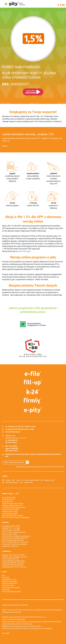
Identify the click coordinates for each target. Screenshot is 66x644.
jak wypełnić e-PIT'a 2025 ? (11, 526)
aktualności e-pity (8, 586)
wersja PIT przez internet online (13, 503)
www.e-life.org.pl (24, 251)
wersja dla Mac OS (8, 499)
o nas (18, 480)
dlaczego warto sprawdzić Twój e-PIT (15, 557)
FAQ (4, 576)
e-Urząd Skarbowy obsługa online (13, 561)
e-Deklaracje (6, 551)
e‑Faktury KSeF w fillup (10, 512)
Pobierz (11, 493)
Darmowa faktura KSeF (10, 514)
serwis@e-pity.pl (14, 432)
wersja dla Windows (9, 497)
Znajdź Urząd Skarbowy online (14, 462)
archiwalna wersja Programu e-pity (14, 507)
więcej (5, 146)
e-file (5, 476)
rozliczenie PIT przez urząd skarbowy (15, 544)
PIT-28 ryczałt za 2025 (10, 534)
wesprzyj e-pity (49, 480)
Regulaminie (36, 622)
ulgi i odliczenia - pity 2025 (11, 530)
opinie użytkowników (32, 480)
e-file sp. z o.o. (41, 617)
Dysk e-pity (6, 590)
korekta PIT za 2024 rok (10, 546)
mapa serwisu (28, 482)
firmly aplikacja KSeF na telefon (13, 515)
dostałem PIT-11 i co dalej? (11, 528)
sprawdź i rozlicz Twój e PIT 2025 (13, 555)
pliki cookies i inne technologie (22, 624)
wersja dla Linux (8, 501)
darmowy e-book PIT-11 (10, 584)
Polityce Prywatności (49, 622)
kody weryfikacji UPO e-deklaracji (13, 563)
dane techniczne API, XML (11, 588)
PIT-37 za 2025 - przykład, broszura (14, 532)
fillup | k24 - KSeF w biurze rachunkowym (16, 517)
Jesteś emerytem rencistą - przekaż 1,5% (28, 134)
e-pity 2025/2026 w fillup (10, 509)
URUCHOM (31, 92)
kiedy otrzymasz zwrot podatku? (13, 540)
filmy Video (6, 578)
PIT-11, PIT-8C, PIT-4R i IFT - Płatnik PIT (15, 542)
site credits (6, 633)
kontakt (8, 480)
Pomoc (5, 572)
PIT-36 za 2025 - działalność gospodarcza (16, 536)
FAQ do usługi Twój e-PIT (11, 559)
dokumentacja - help (9, 580)
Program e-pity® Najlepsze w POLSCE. (15, 605)
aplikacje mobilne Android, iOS (12, 505)
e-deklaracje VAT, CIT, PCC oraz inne (14, 567)
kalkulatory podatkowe (10, 582)
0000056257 (16, 84)
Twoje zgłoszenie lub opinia (11, 592)
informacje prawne (12, 482)
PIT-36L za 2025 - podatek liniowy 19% (15, 538)
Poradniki (5, 522)
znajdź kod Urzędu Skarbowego (13, 565)
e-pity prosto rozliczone (15, 4)
